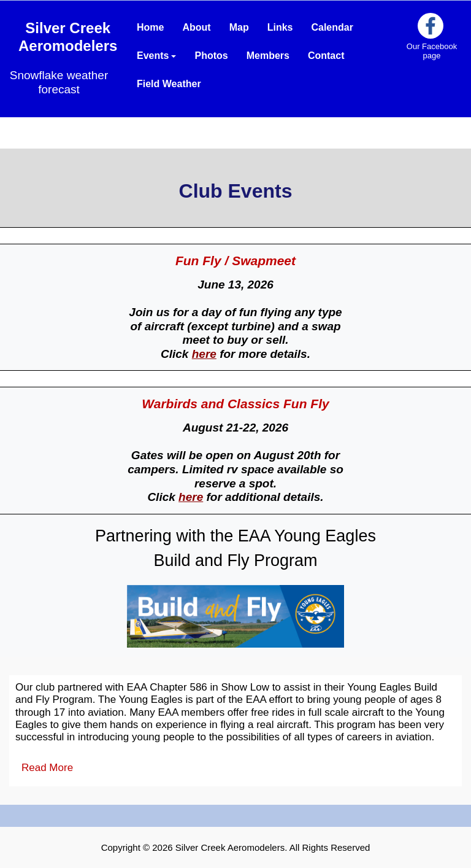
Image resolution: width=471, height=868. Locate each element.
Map (239, 27)
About (196, 27)
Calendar (332, 27)
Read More (47, 768)
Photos (211, 56)
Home (150, 27)
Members (268, 56)
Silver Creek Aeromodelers (68, 37)
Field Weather (169, 84)
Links (280, 27)
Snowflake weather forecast (59, 82)
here (204, 354)
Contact (326, 56)
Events (156, 56)
